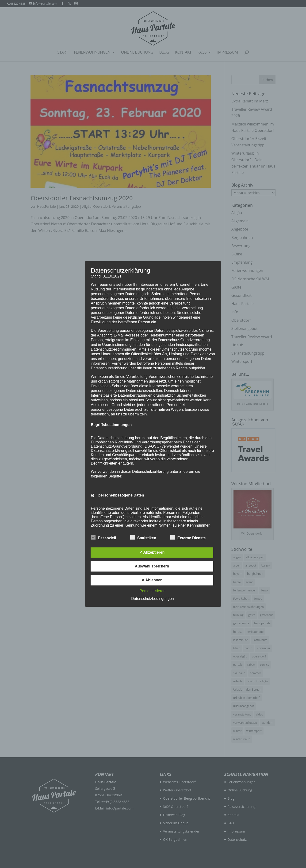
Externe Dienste (188, 538)
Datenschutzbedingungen (152, 599)
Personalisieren (153, 591)
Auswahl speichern (152, 566)
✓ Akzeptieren (152, 553)
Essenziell (103, 538)
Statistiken (143, 538)
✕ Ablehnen (152, 580)
